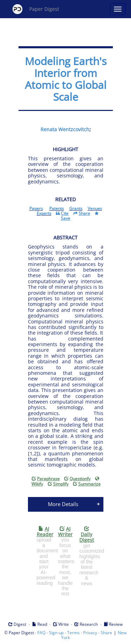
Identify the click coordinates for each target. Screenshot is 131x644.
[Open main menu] (118, 9)
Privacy (90, 633)
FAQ (41, 633)
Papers (36, 208)
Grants (76, 208)
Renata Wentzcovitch (65, 129)
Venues (95, 208)
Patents (57, 208)
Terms (73, 633)
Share (106, 633)
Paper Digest (36, 9)
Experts (44, 213)
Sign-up (56, 633)
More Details (63, 504)
